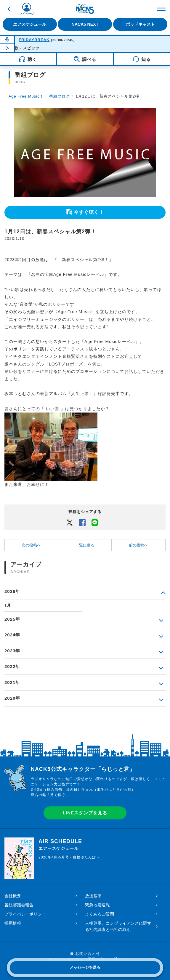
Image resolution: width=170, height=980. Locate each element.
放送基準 (93, 896)
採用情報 (13, 923)
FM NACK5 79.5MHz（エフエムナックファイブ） (85, 9)
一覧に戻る (85, 545)
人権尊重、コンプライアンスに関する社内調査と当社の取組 (118, 926)
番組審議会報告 (19, 905)
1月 (8, 605)
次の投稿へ (31, 545)
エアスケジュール (30, 24)
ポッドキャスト (140, 24)
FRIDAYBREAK (34, 40)
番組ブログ (60, 96)
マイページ (27, 14)
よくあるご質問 (100, 914)
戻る (9, 9)
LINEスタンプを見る (85, 813)
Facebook (82, 522)
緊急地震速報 (97, 905)
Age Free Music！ (26, 96)
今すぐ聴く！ (89, 212)
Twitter (70, 522)
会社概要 (13, 896)
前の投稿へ (138, 545)
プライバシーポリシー (25, 914)
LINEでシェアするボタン (95, 522)
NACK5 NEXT (85, 24)
